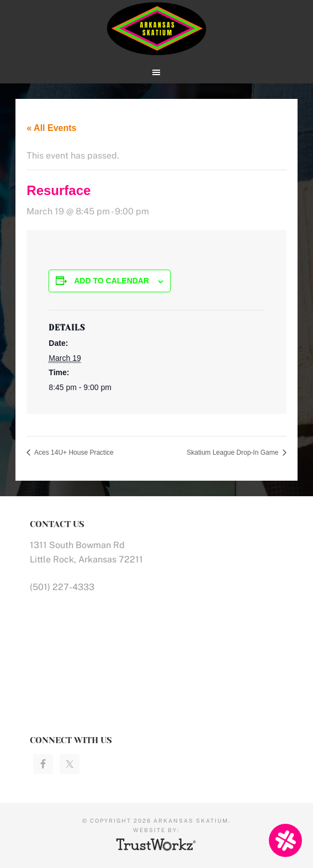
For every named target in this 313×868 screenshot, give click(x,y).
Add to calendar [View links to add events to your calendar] (112, 281)
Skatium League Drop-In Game (233, 453)
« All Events (51, 128)
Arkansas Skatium (156, 29)
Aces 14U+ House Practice (73, 453)
